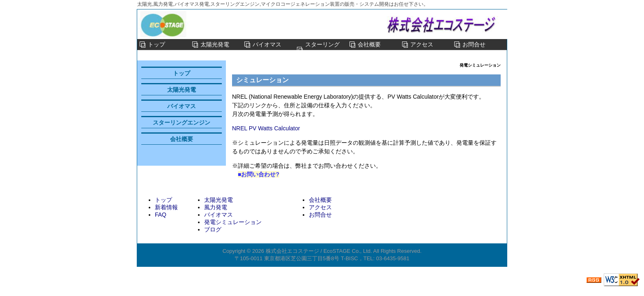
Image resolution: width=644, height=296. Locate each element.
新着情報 (166, 207)
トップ (156, 44)
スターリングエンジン (322, 50)
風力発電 (216, 207)
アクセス (422, 44)
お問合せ (474, 44)
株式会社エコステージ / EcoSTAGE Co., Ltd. (319, 251)
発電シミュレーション (233, 222)
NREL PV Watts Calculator (266, 128)
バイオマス (267, 44)
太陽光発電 (215, 44)
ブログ (213, 229)
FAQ (161, 215)
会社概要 (369, 44)
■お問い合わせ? (259, 174)
